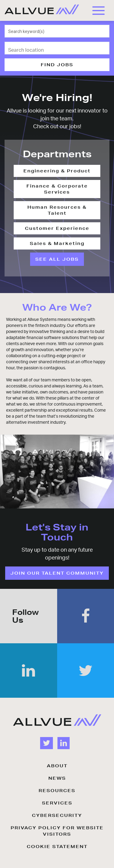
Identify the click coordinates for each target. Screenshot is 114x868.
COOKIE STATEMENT (57, 847)
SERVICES (57, 803)
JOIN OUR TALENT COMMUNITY (57, 573)
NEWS (57, 778)
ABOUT (57, 766)
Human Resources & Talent (57, 210)
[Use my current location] (101, 48)
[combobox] (57, 31)
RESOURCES (57, 791)
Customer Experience (57, 228)
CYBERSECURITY (57, 815)
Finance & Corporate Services (57, 189)
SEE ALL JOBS (57, 259)
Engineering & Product (57, 171)
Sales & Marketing (57, 243)
